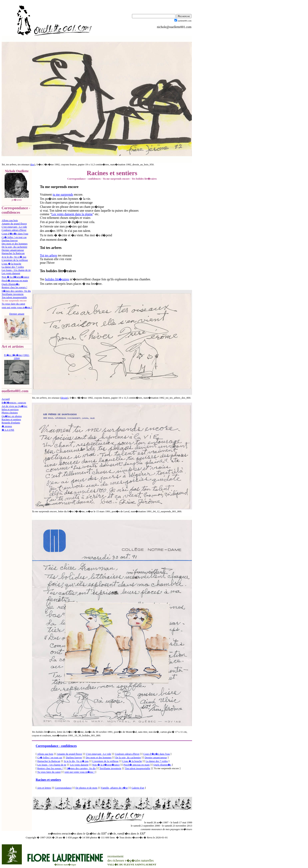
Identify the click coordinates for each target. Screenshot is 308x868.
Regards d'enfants (11, 423)
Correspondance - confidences (56, 746)
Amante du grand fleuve (14, 224)
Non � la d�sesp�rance (15, 277)
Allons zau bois (10, 220)
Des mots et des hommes (15, 244)
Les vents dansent (11, 273)
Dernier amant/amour (13, 250)
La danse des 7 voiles (13, 267)
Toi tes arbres (48, 255)
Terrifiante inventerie (13, 294)
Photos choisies (10, 413)
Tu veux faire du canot (13, 304)
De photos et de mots (87, 788)
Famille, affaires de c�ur (114, 788)
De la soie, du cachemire (14, 247)
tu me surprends (63, 195)
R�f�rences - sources (14, 403)
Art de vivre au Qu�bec (15, 406)
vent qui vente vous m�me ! (17, 307)
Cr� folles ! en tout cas (14, 237)
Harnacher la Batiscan (13, 253)
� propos (7, 426)
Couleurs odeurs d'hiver (14, 230)
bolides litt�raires (57, 279)
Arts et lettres (44, 788)
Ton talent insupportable (14, 297)
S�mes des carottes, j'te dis (16, 291)
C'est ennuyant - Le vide (14, 227)
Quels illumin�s (11, 284)
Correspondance (63, 788)
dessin (64, 398)
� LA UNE (8, 430)
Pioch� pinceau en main (15, 280)
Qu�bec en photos (12, 416)
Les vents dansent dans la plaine (72, 214)
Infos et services (10, 409)
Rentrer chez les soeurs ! (14, 287)
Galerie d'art (138, 788)
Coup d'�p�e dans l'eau (15, 234)
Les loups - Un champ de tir (16, 270)
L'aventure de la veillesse (15, 260)
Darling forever (10, 240)
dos (32, 164)
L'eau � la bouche (11, 264)
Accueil (6, 399)
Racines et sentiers (11, 419)
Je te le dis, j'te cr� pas (14, 257)
